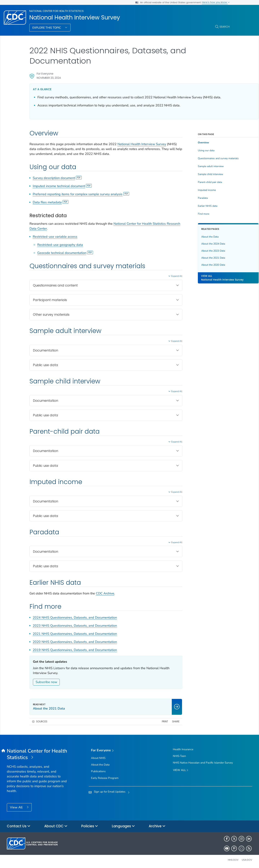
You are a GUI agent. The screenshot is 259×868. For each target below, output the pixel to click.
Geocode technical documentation (65, 253)
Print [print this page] (146, 722)
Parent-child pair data (191, 182)
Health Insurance (183, 749)
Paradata (184, 198)
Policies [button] (90, 826)
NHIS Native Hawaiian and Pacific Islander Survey (203, 763)
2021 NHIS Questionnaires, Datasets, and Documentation (75, 634)
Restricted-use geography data (60, 245)
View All (17, 807)
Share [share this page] (157, 722)
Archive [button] (157, 826)
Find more (184, 214)
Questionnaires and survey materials (199, 158)
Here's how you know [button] (216, 2)
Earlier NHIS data (188, 206)
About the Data (191, 237)
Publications (98, 771)
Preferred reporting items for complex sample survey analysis (81, 194)
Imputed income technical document (62, 186)
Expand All (158, 276)
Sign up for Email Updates (110, 792)
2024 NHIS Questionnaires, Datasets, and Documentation (75, 618)
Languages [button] (123, 826)
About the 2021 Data (194, 258)
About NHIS (98, 758)
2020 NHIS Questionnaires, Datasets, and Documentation (75, 642)
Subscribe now (46, 682)
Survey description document (57, 178)
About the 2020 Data (194, 265)
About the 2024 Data (194, 244)
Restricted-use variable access (55, 237)
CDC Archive (105, 593)
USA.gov (247, 860)
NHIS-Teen (179, 756)
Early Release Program (105, 778)
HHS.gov (233, 860)
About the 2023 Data (194, 251)
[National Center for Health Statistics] (38, 754)
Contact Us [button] (19, 826)
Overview (184, 143)
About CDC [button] (56, 826)
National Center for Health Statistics (56, 11)
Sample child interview (191, 174)
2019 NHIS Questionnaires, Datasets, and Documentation (75, 650)
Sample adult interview (192, 166)
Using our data (187, 151)
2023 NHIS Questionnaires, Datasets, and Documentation (75, 626)
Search (225, 27)
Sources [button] (42, 722)
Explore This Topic (47, 28)
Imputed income (188, 190)
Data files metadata (51, 202)
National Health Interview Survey (75, 17)
